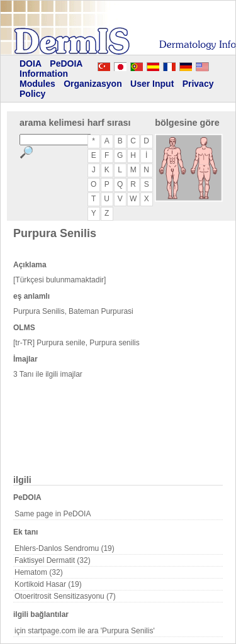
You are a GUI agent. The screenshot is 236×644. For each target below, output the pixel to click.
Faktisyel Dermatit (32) (53, 560)
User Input (152, 84)
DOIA (31, 64)
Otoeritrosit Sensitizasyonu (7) (65, 596)
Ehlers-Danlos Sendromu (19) (65, 548)
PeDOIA (66, 64)
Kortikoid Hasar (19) (48, 584)
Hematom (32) (39, 572)
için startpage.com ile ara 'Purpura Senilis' (85, 631)
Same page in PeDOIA (53, 514)
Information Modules (44, 79)
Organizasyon (93, 84)
